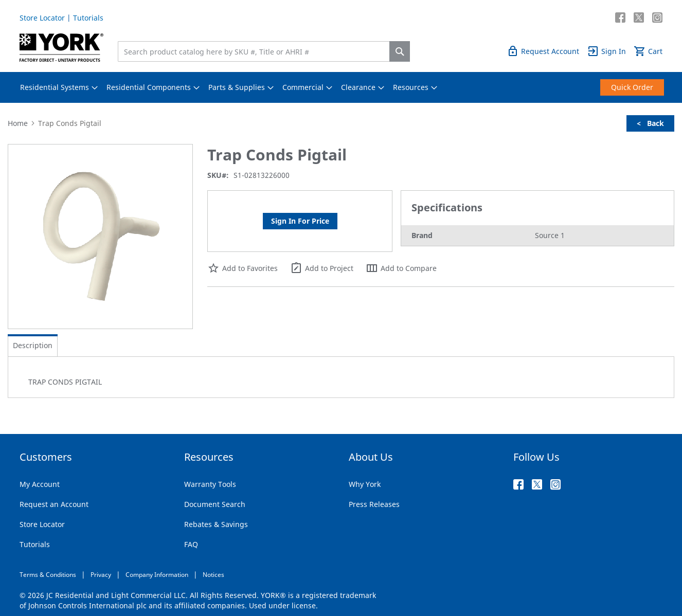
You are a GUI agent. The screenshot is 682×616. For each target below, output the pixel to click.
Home (18, 123)
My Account (40, 484)
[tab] (33, 346)
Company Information (157, 575)
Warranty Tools (210, 484)
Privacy (101, 575)
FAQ (191, 544)
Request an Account (54, 504)
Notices (213, 575)
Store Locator (42, 18)
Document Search (215, 504)
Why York (365, 484)
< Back (650, 123)
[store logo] (61, 48)
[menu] (341, 87)
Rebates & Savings (216, 524)
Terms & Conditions (48, 575)
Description (33, 345)
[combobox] (256, 51)
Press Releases (374, 504)
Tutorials (88, 18)
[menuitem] (55, 87)
